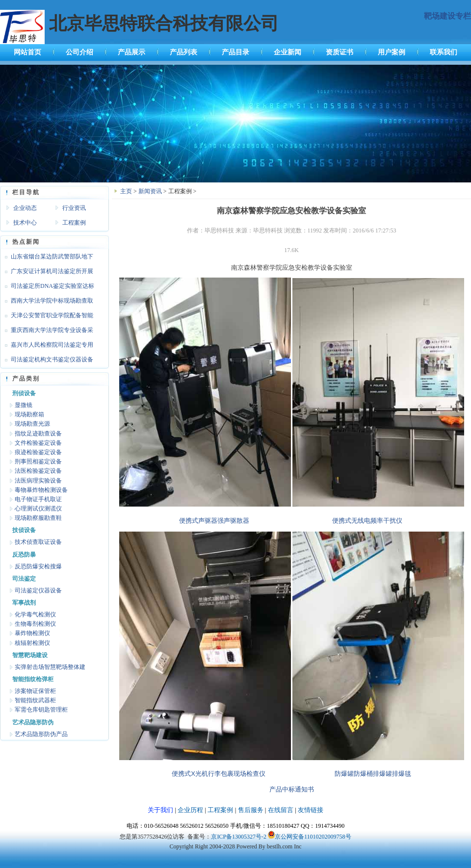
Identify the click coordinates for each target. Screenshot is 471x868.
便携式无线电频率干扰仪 (367, 521)
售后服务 (251, 810)
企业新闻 (288, 52)
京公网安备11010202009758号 (313, 837)
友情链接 (311, 810)
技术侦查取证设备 (38, 542)
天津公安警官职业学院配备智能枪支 (47, 317)
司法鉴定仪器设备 (38, 590)
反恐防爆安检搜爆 (38, 566)
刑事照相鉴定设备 (38, 461)
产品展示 (131, 52)
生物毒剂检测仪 (35, 624)
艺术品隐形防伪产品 (41, 734)
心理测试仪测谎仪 (38, 509)
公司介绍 (79, 52)
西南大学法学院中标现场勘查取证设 (47, 303)
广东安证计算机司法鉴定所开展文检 (47, 273)
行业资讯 (74, 208)
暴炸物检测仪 (32, 633)
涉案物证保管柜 (35, 691)
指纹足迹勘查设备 (38, 434)
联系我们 (444, 52)
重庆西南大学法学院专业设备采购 (47, 332)
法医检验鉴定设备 (38, 471)
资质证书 (340, 52)
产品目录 (235, 52)
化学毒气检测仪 (35, 614)
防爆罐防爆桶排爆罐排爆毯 (373, 774)
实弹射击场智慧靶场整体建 (50, 667)
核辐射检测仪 (32, 643)
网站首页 (27, 52)
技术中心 (25, 223)
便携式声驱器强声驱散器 (214, 521)
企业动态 (25, 208)
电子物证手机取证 (38, 499)
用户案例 (392, 52)
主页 (126, 191)
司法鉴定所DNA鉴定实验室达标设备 (47, 288)
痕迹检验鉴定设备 (38, 452)
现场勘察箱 (29, 414)
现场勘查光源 (32, 424)
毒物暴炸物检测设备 (41, 490)
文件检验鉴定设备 (38, 443)
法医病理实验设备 (38, 481)
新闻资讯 (150, 191)
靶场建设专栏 (447, 16)
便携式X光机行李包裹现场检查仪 (219, 774)
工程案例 (74, 223)
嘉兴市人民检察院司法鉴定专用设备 (47, 347)
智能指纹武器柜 (35, 700)
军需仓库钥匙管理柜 (41, 710)
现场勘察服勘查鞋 (38, 518)
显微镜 (24, 405)
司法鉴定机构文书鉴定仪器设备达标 (47, 361)
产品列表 (183, 52)
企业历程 (190, 810)
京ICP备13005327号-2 (239, 837)
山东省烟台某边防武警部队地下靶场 (47, 258)
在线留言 (281, 810)
